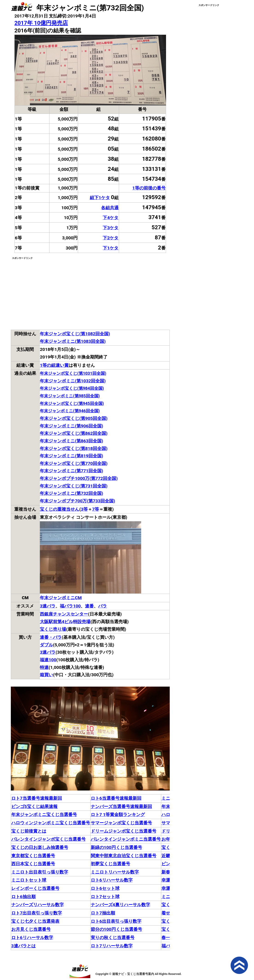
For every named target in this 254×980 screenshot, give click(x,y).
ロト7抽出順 (103, 913)
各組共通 (110, 208)
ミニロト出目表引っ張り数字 (40, 872)
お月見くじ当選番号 (31, 929)
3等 (84, 509)
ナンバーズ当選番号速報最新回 (121, 807)
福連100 (48, 660)
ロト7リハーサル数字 (112, 946)
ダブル (46, 645)
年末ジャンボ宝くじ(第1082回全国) (75, 334)
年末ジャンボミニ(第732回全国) (71, 493)
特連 (44, 667)
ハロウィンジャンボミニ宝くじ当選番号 (51, 823)
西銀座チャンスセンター (64, 614)
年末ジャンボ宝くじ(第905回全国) (74, 418)
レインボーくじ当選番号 (35, 888)
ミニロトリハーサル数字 (115, 872)
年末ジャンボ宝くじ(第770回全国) (74, 463)
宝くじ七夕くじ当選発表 (35, 921)
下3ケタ (111, 228)
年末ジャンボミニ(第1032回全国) (73, 381)
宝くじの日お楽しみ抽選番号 (40, 847)
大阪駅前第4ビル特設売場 (65, 622)
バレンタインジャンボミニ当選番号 (126, 839)
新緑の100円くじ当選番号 (116, 847)
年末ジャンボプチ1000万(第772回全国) (79, 478)
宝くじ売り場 (53, 629)
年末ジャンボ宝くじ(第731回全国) (74, 486)
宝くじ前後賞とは (29, 831)
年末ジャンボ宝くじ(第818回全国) (74, 448)
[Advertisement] (50, 292)
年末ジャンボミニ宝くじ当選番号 (44, 815)
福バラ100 (70, 606)
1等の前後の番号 (149, 188)
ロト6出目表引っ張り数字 (116, 921)
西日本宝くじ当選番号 (33, 864)
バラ (102, 606)
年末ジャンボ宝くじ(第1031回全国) (73, 373)
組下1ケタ (100, 198)
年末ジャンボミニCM (61, 598)
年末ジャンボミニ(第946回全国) (70, 411)
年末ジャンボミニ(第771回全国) (71, 471)
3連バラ (48, 606)
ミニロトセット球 (29, 880)
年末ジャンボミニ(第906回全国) (71, 426)
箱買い (46, 675)
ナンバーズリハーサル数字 (38, 905)
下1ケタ (111, 248)
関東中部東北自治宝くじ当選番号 (124, 856)
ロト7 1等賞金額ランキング (118, 815)
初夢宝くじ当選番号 (110, 864)
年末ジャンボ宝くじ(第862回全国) (74, 433)
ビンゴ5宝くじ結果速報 (34, 807)
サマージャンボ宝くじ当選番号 (121, 823)
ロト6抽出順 (23, 897)
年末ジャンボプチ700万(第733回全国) (77, 501)
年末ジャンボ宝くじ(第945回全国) (72, 403)
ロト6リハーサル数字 (112, 880)
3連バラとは (23, 946)
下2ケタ (111, 238)
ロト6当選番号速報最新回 (116, 798)
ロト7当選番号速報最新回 (37, 798)
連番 (89, 606)
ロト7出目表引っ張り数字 (37, 913)
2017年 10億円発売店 (41, 23)
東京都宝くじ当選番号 (33, 856)
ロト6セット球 (105, 888)
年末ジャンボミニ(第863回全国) (71, 441)
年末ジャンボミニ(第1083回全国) (73, 341)
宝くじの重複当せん (60, 509)
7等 (96, 509)
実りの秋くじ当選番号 (113, 938)
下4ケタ (111, 218)
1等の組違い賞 (54, 365)
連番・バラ (51, 637)
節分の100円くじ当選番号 (116, 929)
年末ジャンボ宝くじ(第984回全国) (72, 388)
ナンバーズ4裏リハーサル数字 (120, 905)
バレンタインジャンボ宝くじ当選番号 (48, 839)
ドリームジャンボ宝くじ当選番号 (124, 831)
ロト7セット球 (105, 897)
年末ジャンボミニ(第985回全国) (70, 396)
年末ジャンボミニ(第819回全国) (71, 456)
